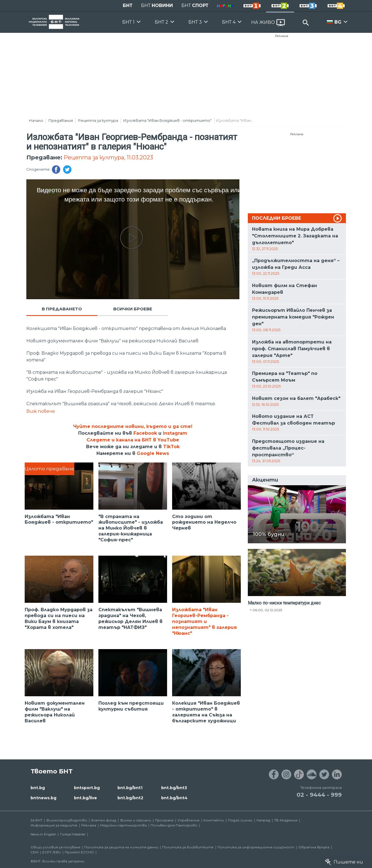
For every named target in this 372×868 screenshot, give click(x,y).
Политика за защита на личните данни (121, 847)
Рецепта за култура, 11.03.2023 (108, 157)
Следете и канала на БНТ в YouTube (133, 440)
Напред (263, 820)
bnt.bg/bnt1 (130, 788)
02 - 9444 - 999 (319, 795)
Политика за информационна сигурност (256, 847)
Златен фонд (104, 820)
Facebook (145, 433)
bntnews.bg (43, 798)
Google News (153, 453)
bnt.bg (38, 788)
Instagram (175, 433)
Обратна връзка (314, 847)
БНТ (128, 5)
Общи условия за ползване (56, 847)
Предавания (61, 120)
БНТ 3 (195, 22)
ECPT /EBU (52, 852)
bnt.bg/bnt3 (174, 788)
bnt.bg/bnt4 (174, 798)
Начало (36, 120)
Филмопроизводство (67, 820)
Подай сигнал (240, 820)
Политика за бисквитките (188, 847)
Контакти (214, 820)
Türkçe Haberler (73, 834)
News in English (43, 834)
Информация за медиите (54, 825)
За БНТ (36, 820)
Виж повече (41, 411)
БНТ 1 (128, 22)
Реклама (282, 36)
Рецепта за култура (98, 120)
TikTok (171, 447)
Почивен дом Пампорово (174, 825)
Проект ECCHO (79, 852)
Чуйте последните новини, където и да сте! (133, 426)
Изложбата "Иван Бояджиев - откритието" (167, 120)
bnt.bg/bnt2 (130, 798)
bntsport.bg (87, 788)
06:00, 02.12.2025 (267, 610)
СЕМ (34, 852)
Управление (189, 820)
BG (338, 22)
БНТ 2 (161, 22)
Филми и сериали (136, 820)
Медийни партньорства (123, 825)
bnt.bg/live (86, 798)
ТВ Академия (286, 820)
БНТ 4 (229, 22)
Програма (164, 820)
